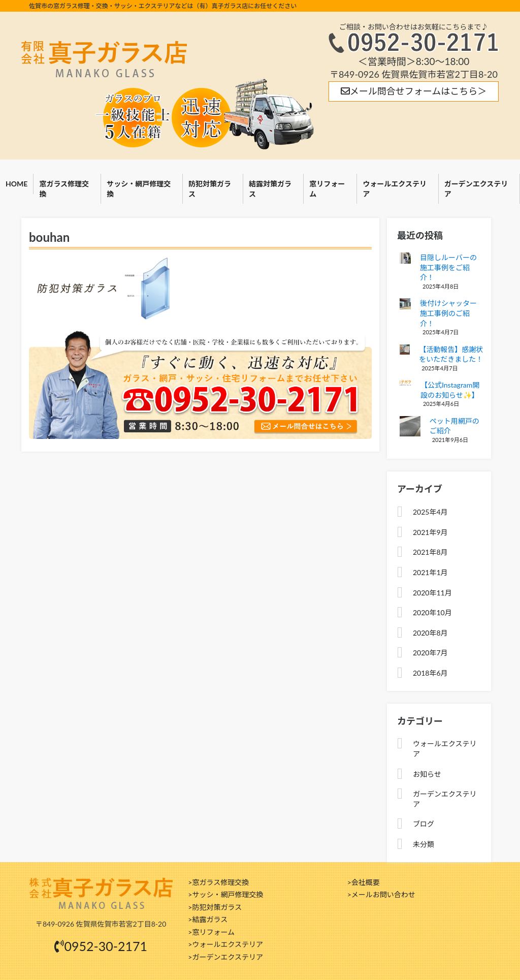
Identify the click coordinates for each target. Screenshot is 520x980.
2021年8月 (430, 552)
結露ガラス (210, 919)
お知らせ (427, 774)
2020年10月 (432, 612)
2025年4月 (430, 512)
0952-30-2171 (101, 946)
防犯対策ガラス (210, 189)
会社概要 (366, 882)
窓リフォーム (327, 189)
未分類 (424, 844)
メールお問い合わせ (383, 894)
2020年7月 (430, 653)
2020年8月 (430, 633)
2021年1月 (430, 572)
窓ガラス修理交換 (64, 189)
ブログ (424, 824)
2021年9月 (430, 532)
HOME (17, 184)
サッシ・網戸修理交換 (139, 189)
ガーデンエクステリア (227, 957)
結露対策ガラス (270, 189)
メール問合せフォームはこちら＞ (414, 91)
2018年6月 (430, 673)
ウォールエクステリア (395, 189)
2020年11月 (432, 593)
